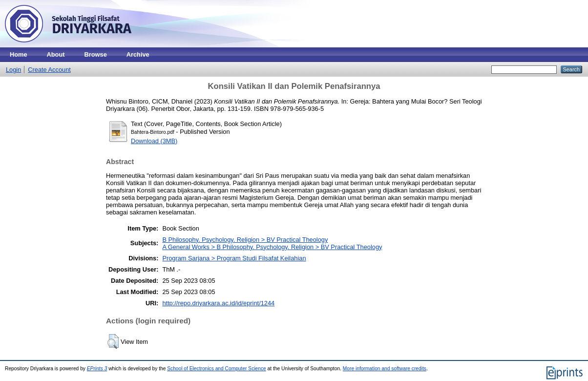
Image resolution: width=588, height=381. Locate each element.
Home (19, 54)
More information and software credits (385, 369)
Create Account (49, 70)
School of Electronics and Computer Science (217, 369)
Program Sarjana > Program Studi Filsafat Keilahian (234, 258)
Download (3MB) (154, 141)
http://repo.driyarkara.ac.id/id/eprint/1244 (218, 303)
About (56, 54)
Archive (138, 54)
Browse (96, 54)
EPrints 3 (97, 369)
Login (13, 70)
